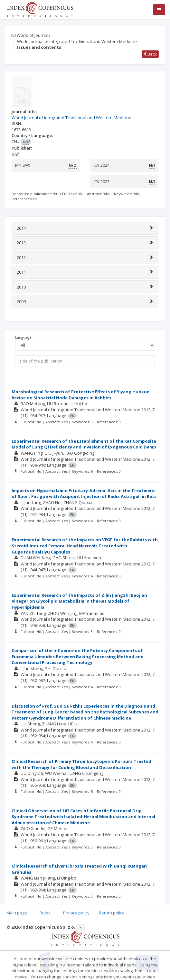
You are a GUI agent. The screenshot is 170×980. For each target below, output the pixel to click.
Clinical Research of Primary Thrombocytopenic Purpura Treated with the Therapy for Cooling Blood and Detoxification (81, 764)
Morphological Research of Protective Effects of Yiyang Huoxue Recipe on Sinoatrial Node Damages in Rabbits (80, 395)
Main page (17, 913)
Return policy (112, 913)
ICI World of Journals (31, 35)
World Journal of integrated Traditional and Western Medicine (77, 41)
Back (150, 54)
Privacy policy (76, 913)
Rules (45, 913)
